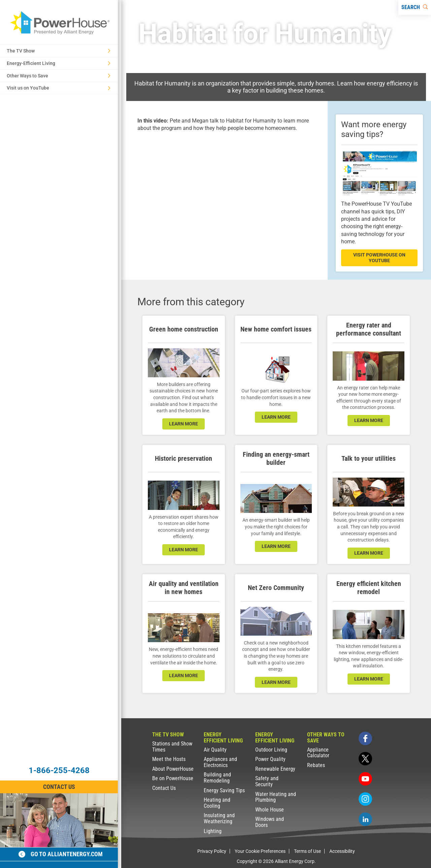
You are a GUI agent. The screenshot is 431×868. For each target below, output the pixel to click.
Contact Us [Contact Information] (59, 787)
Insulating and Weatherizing (219, 818)
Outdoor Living (271, 750)
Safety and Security (267, 781)
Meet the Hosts (169, 759)
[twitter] (365, 759)
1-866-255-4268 (59, 770)
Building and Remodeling (217, 778)
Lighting (213, 831)
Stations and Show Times (172, 747)
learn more (184, 424)
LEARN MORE (276, 682)
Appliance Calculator (318, 753)
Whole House (270, 810)
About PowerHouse (173, 769)
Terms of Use (307, 851)
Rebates (316, 765)
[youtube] (365, 779)
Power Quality (270, 759)
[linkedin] (365, 819)
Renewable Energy (275, 769)
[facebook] (365, 738)
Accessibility (342, 851)
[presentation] (224, 189)
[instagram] (365, 799)
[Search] (415, 7)
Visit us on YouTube (59, 88)
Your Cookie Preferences (260, 851)
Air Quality (215, 750)
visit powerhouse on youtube (379, 258)
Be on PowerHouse (173, 778)
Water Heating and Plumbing (276, 797)
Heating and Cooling (217, 803)
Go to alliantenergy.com (61, 854)
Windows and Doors (270, 822)
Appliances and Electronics (220, 762)
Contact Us (164, 788)
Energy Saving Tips (224, 790)
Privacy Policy (212, 851)
